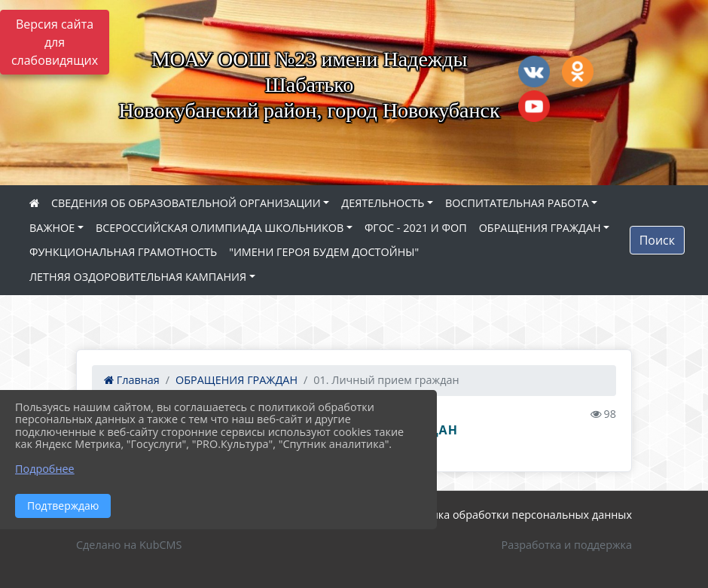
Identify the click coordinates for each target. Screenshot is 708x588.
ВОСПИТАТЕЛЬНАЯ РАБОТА (517, 203)
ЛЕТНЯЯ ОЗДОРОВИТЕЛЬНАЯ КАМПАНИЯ (138, 277)
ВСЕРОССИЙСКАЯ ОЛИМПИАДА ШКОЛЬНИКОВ (220, 228)
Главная (132, 380)
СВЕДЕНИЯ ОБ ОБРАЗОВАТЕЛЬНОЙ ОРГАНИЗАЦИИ (186, 203)
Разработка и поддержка (567, 545)
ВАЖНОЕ (52, 228)
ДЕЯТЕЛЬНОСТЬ (383, 203)
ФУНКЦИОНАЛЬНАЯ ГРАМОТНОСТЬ (123, 252)
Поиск (657, 240)
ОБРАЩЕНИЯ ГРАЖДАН (540, 228)
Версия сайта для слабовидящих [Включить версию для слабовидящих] (55, 42)
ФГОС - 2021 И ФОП (416, 228)
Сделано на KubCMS (129, 545)
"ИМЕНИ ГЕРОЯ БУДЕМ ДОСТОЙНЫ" (324, 252)
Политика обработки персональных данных (515, 515)
